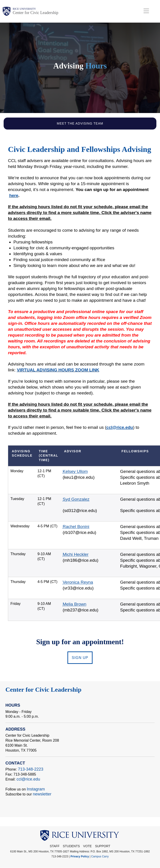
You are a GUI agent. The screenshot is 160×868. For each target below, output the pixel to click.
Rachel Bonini (76, 527)
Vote (87, 846)
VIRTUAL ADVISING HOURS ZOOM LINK (58, 370)
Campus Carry (100, 856)
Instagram (36, 789)
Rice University (24, 9)
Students (71, 846)
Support (103, 846)
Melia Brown (75, 604)
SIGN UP (80, 658)
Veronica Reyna (78, 582)
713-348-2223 (31, 769)
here (14, 195)
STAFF (55, 846)
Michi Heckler (76, 554)
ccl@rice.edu (28, 779)
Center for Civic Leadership (35, 13)
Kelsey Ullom (75, 471)
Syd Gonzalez (76, 499)
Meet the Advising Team (80, 123)
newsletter (42, 794)
